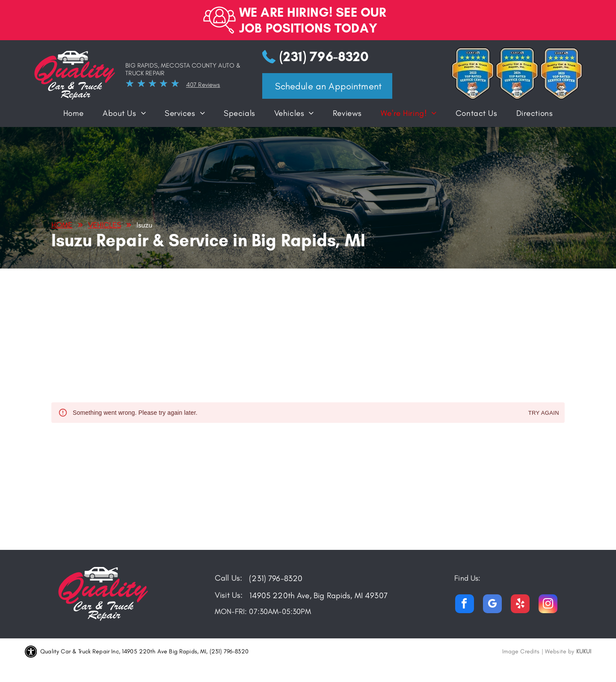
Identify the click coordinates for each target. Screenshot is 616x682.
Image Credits (521, 651)
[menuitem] (74, 115)
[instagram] (548, 605)
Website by (560, 651)
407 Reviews (203, 85)
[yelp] (520, 605)
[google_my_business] (492, 605)
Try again (544, 413)
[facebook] (465, 605)
